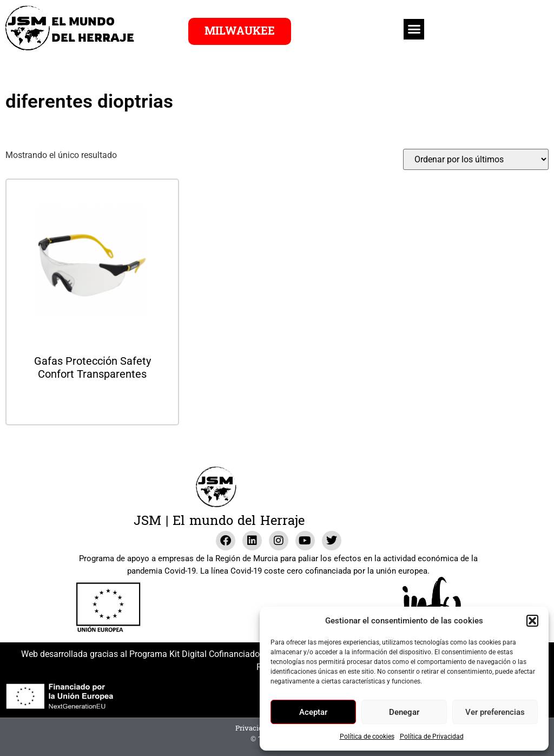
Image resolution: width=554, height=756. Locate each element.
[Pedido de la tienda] (476, 159)
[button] (532, 621)
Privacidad (253, 728)
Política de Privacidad (432, 737)
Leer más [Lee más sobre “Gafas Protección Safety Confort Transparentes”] (93, 403)
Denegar (404, 712)
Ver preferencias (495, 712)
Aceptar (313, 712)
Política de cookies (367, 737)
